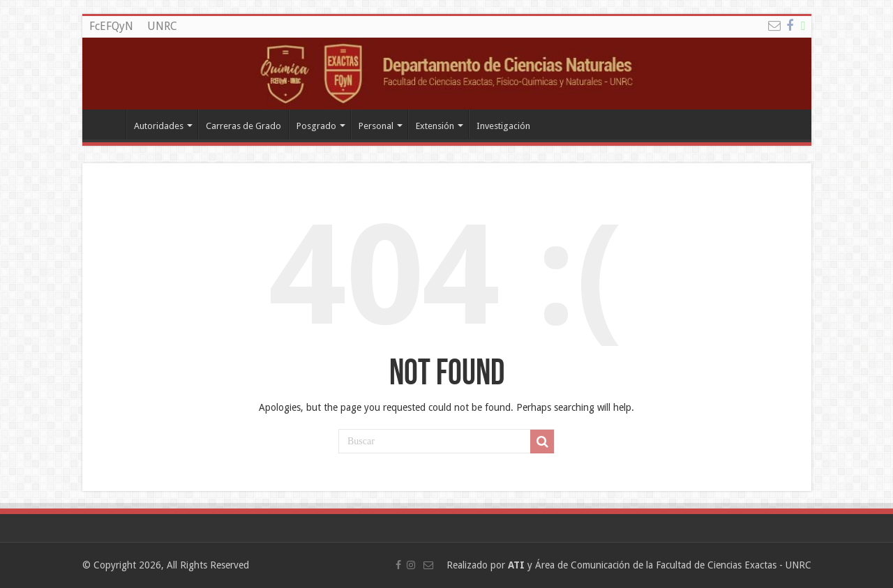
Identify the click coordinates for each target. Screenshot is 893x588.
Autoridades (159, 126)
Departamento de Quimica (107, 124)
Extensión (435, 126)
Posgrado (316, 126)
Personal (376, 126)
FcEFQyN (111, 26)
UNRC (162, 26)
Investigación (503, 126)
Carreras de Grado (243, 126)
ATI (516, 565)
